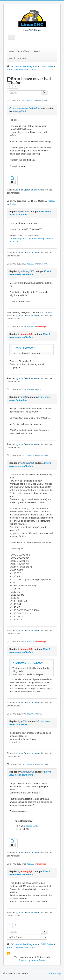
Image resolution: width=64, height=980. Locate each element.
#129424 (30, 642)
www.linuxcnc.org (17, 58)
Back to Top (55, 973)
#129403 (30, 455)
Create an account (33, 190)
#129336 (30, 327)
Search (37, 51)
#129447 (30, 714)
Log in (17, 190)
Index (11, 51)
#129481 (30, 764)
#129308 (30, 264)
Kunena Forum (38, 960)
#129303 (30, 101)
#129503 (30, 864)
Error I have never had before (25, 108)
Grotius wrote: (24, 348)
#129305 (51, 201)
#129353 (30, 390)
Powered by (24, 960)
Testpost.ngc (32, 826)
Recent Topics (24, 51)
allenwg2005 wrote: (28, 663)
